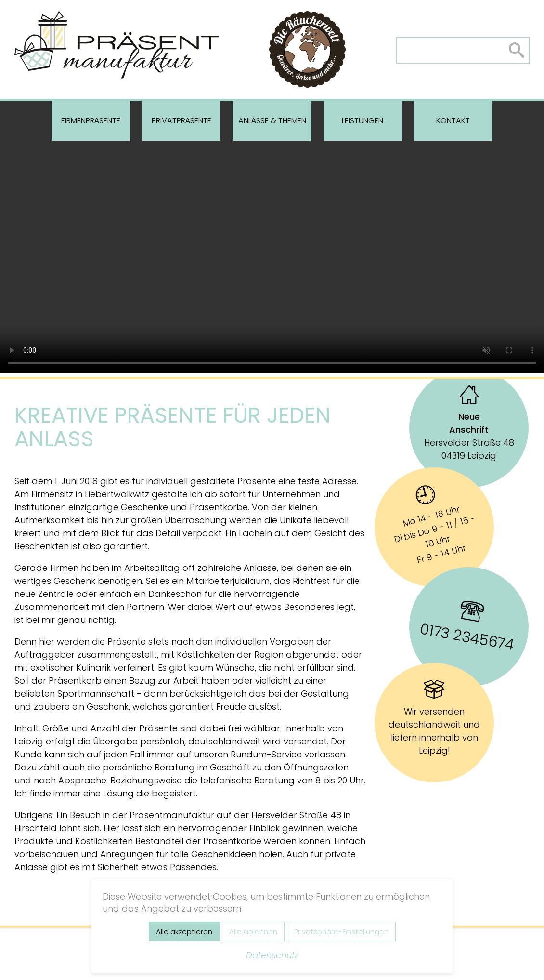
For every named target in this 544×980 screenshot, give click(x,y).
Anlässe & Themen (272, 121)
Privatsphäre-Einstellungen (341, 932)
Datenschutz (272, 955)
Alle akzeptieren (184, 932)
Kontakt (453, 121)
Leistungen (363, 121)
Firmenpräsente (91, 121)
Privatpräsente (181, 121)
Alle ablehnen (253, 932)
